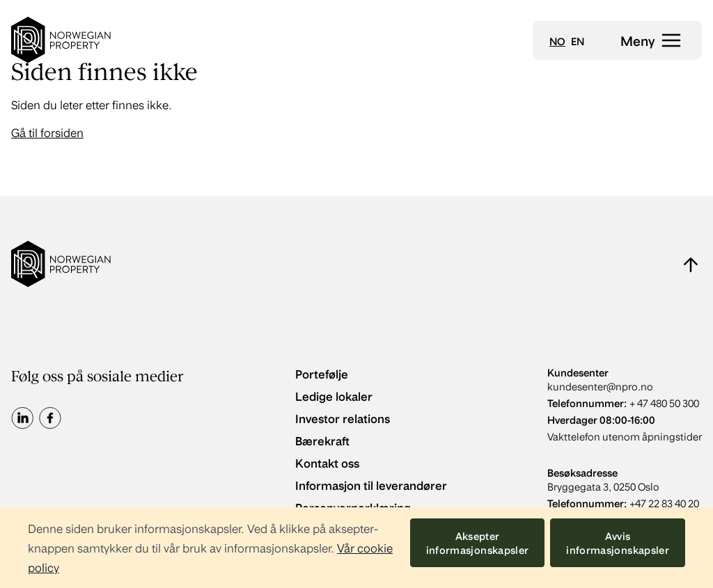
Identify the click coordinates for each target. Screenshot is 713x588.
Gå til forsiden (47, 132)
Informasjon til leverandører (371, 485)
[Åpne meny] (651, 40)
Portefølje (322, 373)
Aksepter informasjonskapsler (478, 543)
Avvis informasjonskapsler (618, 543)
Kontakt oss (327, 462)
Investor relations (343, 418)
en (578, 41)
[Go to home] (61, 40)
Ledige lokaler (334, 396)
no (557, 41)
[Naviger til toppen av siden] (691, 264)
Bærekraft (322, 440)
